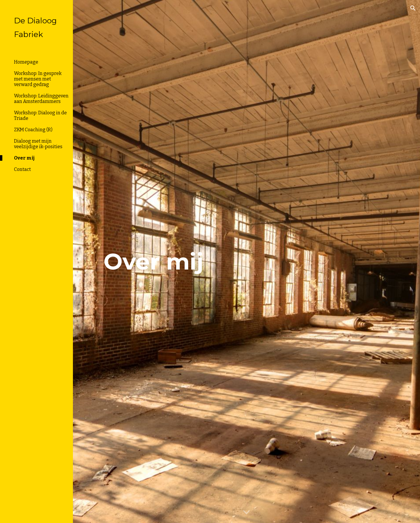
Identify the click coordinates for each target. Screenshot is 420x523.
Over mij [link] (24, 158)
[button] (413, 8)
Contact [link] (22, 169)
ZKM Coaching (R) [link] (33, 130)
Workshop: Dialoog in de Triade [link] (40, 116)
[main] (153, 262)
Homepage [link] (26, 62)
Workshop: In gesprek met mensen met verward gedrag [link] (38, 79)
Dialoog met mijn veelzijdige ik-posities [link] (38, 144)
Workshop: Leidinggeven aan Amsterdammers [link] (41, 99)
